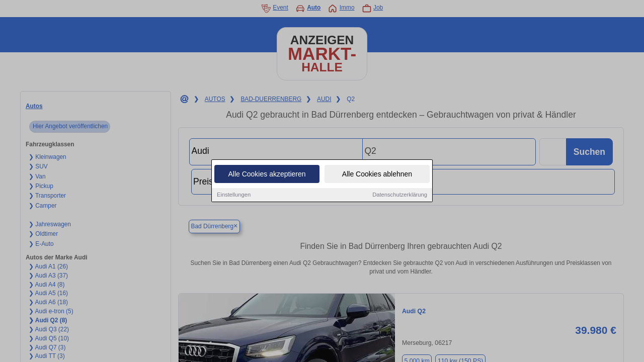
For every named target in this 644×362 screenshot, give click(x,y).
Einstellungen (234, 196)
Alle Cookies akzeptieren (267, 175)
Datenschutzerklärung (400, 196)
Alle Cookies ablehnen (377, 175)
